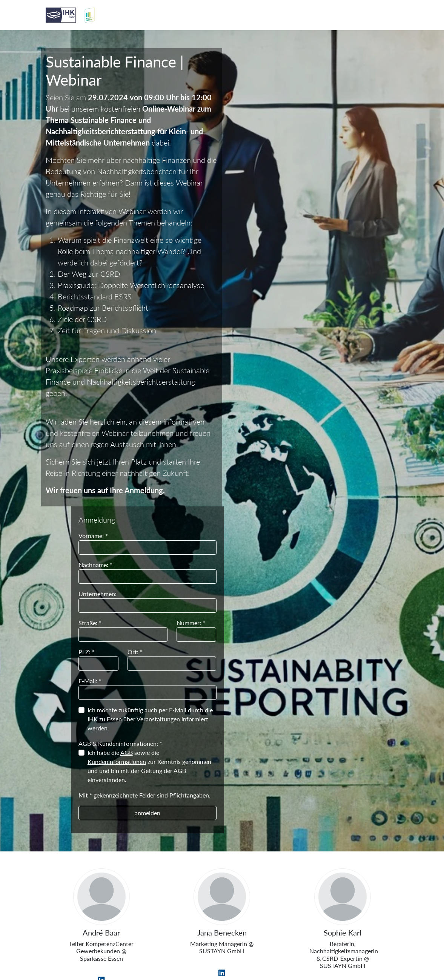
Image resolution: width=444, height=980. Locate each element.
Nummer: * (370, 165)
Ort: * (315, 194)
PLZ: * (268, 194)
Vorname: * (274, 77)
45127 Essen (221, 938)
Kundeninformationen (298, 303)
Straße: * (271, 165)
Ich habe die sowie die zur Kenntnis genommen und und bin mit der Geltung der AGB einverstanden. (330, 308)
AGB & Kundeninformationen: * (301, 285)
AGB (308, 294)
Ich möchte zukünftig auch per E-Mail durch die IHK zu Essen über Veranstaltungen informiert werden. (331, 261)
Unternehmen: (279, 136)
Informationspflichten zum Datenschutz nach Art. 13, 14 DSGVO (203, 956)
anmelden (327, 355)
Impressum (65, 956)
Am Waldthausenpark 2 (221, 927)
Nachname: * (277, 107)
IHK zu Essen (221, 915)
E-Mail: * (271, 223)
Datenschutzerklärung (360, 956)
